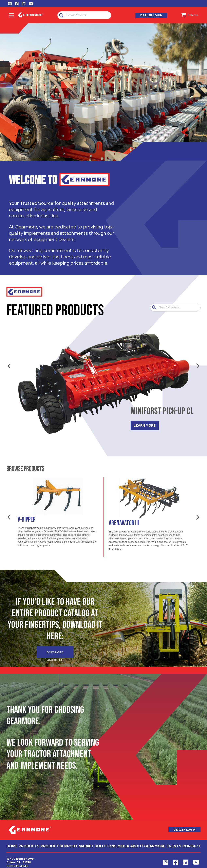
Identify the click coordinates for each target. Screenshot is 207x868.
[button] (61, 15)
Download (55, 652)
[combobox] (87, 15)
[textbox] (88, 15)
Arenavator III (124, 523)
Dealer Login (151, 15)
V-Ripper (27, 520)
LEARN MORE (145, 426)
